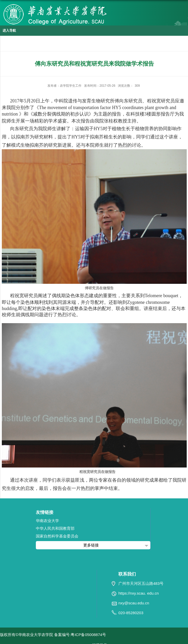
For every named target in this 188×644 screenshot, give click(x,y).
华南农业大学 (47, 521)
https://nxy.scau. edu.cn (138, 593)
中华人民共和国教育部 (55, 528)
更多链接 (91, 545)
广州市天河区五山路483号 (141, 583)
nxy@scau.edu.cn (134, 603)
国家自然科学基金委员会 (57, 536)
